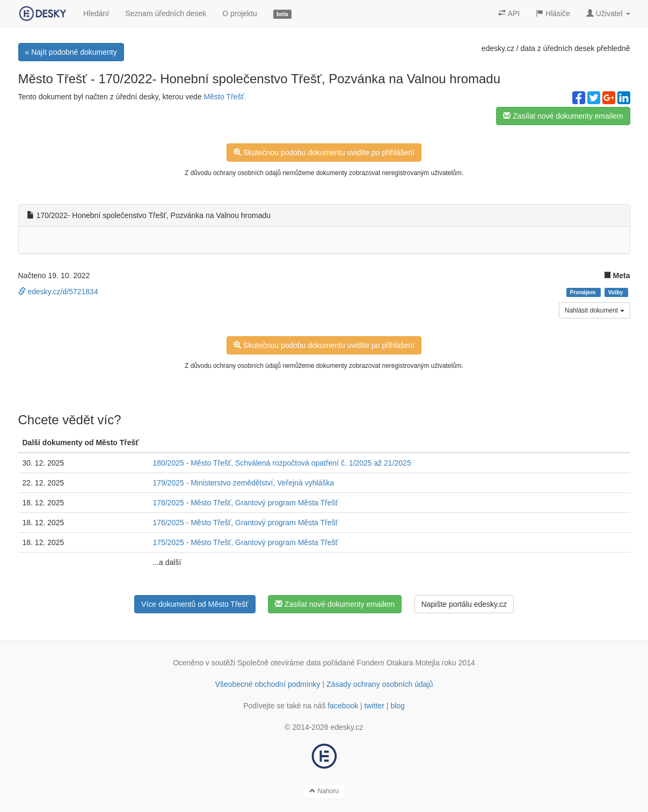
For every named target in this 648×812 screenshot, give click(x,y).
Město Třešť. (225, 97)
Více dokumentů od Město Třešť (195, 604)
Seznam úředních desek (166, 13)
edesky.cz (498, 48)
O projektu (240, 13)
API (509, 13)
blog (397, 706)
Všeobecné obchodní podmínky (267, 684)
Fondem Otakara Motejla (398, 663)
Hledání (96, 13)
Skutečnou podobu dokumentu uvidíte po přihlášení (324, 153)
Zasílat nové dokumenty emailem (563, 116)
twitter (374, 706)
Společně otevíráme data (279, 663)
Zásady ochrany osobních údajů (380, 684)
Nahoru (324, 791)
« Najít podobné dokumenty (71, 52)
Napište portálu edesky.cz (464, 604)
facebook (343, 706)
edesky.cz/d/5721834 (58, 292)
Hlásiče (553, 13)
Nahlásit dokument (595, 310)
